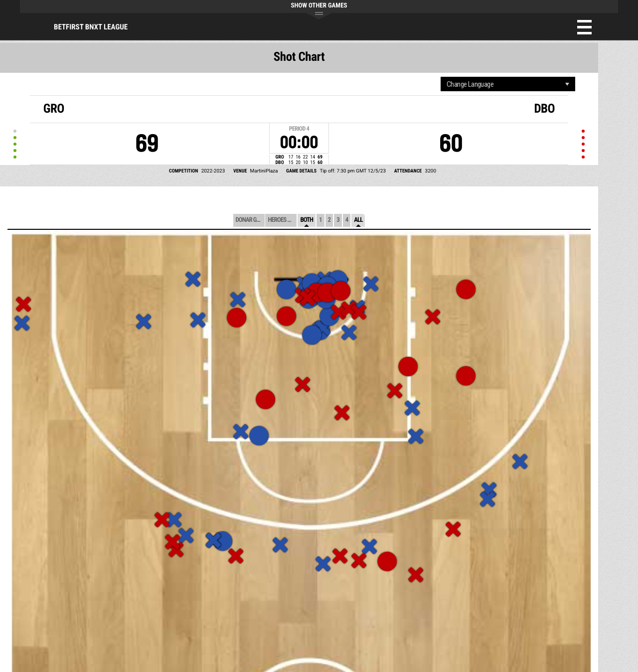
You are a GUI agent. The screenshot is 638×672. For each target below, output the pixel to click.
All (358, 220)
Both (307, 220)
